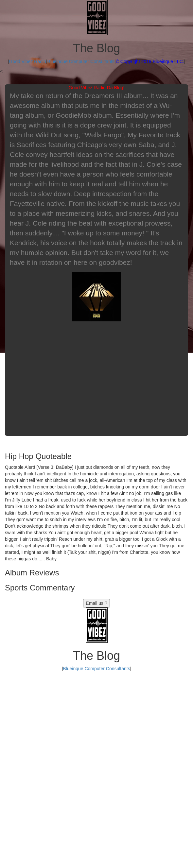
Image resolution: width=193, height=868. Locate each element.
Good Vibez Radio (28, 61)
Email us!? (96, 603)
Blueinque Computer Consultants (81, 61)
